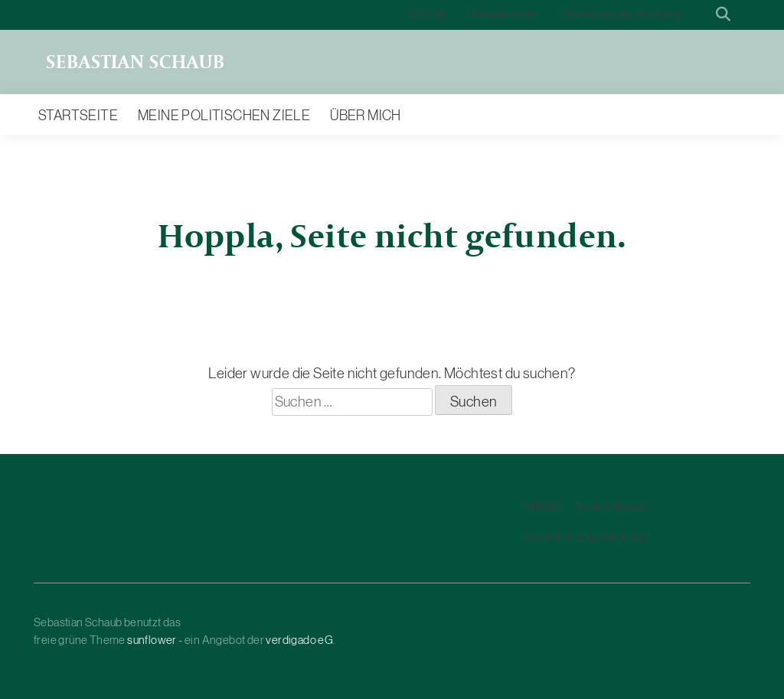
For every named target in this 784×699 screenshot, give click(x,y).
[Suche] (701, 15)
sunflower (152, 640)
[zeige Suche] (723, 15)
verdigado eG (299, 640)
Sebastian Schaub (136, 62)
